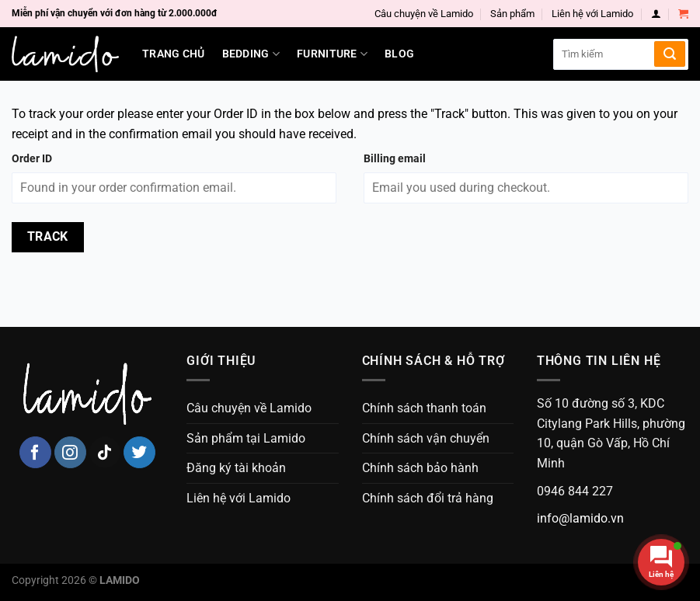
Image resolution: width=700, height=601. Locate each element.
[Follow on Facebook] (35, 452)
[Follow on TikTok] (105, 452)
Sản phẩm (512, 14)
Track (48, 237)
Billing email (395, 159)
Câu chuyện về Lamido (424, 14)
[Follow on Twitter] (139, 452)
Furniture (332, 54)
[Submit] (670, 54)
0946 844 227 (575, 491)
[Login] (656, 14)
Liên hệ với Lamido (592, 14)
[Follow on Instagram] (70, 452)
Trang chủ (174, 54)
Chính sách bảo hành (420, 468)
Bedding (251, 54)
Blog (399, 54)
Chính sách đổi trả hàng (428, 498)
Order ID (32, 159)
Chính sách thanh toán (424, 408)
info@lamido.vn (580, 518)
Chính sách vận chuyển (426, 438)
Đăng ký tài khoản (236, 468)
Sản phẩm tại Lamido (246, 438)
